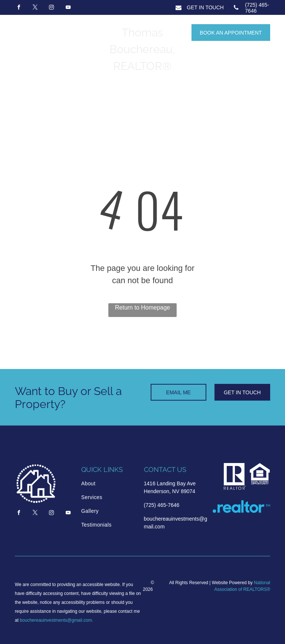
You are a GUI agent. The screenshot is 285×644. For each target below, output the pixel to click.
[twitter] (35, 8)
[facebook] (19, 8)
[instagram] (52, 8)
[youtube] (68, 8)
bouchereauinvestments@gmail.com (56, 620)
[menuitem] (109, 484)
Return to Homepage (143, 308)
